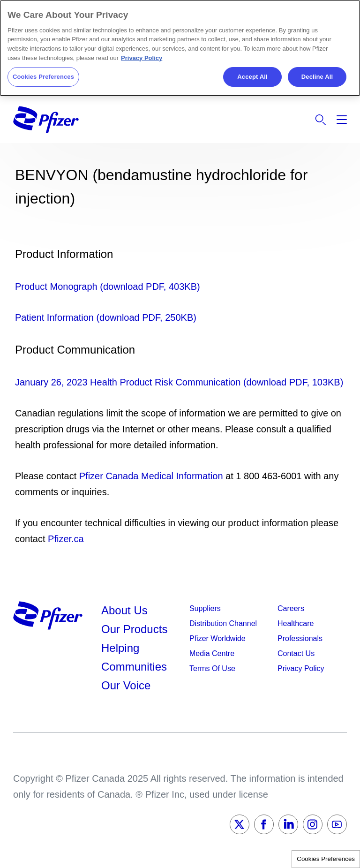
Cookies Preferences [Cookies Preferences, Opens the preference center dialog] (43, 77)
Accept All (252, 77)
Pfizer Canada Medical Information (151, 476)
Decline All (317, 77)
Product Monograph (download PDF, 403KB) (108, 287)
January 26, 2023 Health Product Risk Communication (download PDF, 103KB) (179, 382)
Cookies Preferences (326, 859)
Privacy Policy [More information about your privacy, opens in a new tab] (142, 58)
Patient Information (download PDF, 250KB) (106, 317)
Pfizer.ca (66, 539)
